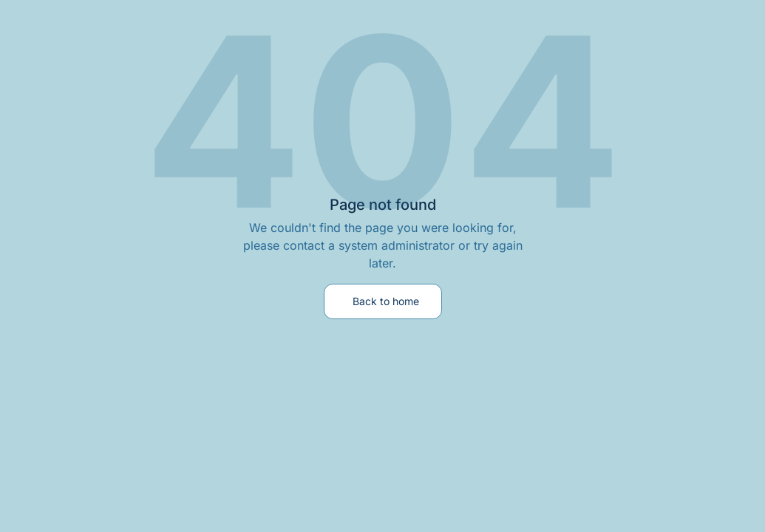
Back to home (386, 301)
